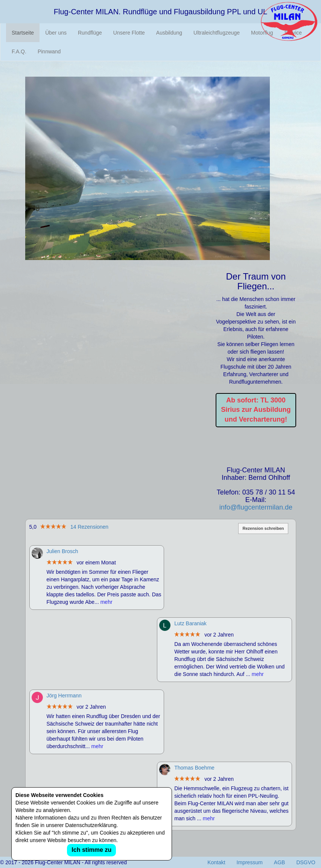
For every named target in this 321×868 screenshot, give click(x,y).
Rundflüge (90, 33)
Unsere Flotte (129, 33)
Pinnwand (49, 51)
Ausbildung (169, 33)
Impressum (250, 862)
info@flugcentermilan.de (256, 507)
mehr (106, 602)
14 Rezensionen (89, 527)
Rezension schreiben (263, 528)
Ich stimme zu (91, 850)
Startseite (23, 33)
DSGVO (306, 862)
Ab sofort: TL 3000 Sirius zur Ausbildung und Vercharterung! (256, 410)
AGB (280, 862)
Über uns (56, 33)
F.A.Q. (19, 51)
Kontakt (216, 862)
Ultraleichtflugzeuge (217, 33)
